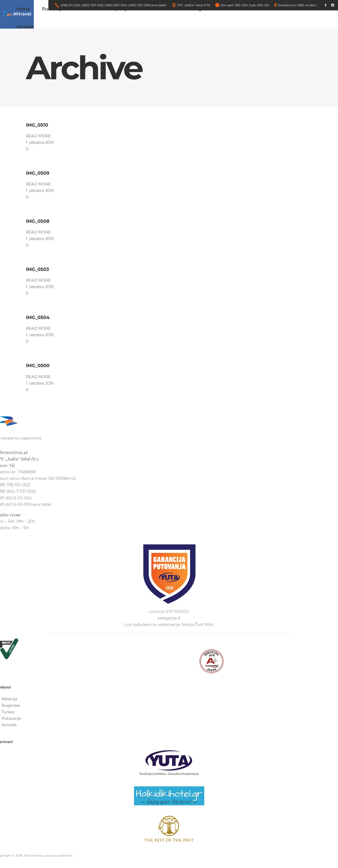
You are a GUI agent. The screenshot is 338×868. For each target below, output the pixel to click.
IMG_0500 (38, 365)
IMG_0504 (38, 317)
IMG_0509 (38, 173)
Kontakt (9, 725)
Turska (8, 712)
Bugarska (11, 705)
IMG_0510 (37, 125)
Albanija (9, 699)
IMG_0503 (38, 269)
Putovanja (11, 718)
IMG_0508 (38, 221)
